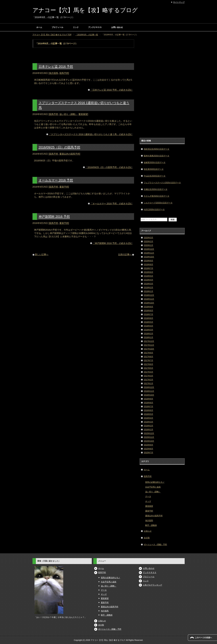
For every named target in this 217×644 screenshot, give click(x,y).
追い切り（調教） (68, 114)
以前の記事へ (125, 254)
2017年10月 (149, 349)
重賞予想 (64, 187)
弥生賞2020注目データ (154, 169)
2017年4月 (148, 372)
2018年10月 (149, 303)
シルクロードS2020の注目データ (158, 203)
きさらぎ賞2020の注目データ (157, 196)
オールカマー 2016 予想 (56, 180)
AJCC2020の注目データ (154, 209)
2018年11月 (149, 299)
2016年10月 (149, 395)
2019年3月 (148, 284)
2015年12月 (149, 433)
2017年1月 (148, 383)
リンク (76, 27)
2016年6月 (148, 410)
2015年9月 (148, 445)
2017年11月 (149, 345)
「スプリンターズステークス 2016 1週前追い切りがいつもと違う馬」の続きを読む (91, 134)
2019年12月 (149, 249)
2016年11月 (149, 391)
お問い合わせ (117, 27)
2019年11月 (149, 253)
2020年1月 (148, 245)
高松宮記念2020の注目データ (157, 149)
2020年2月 (148, 241)
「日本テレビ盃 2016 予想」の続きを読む (111, 90)
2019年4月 (148, 280)
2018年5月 (148, 322)
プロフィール (57, 27)
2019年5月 (148, 276)
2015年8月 (148, 449)
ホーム (39, 27)
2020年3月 (148, 238)
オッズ (148, 501)
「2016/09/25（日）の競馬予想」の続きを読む (109, 167)
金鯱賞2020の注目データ (155, 162)
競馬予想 (64, 73)
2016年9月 (148, 399)
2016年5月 (148, 414)
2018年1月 (148, 337)
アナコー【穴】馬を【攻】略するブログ (85, 10)
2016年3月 (148, 422)
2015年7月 (148, 453)
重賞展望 (83, 114)
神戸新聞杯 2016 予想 (54, 217)
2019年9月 (148, 261)
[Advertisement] (162, 87)
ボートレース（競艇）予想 (155, 545)
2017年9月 (148, 353)
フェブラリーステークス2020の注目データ (162, 183)
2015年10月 (149, 441)
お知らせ (148, 531)
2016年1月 (148, 430)
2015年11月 (149, 437)
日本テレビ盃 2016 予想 (56, 67)
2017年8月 (148, 357)
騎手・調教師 (151, 525)
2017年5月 (148, 368)
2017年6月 (148, 364)
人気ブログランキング (152, 585)
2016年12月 (149, 387)
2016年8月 (148, 403)
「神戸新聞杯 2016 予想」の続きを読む (113, 243)
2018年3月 (148, 330)
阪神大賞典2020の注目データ (157, 156)
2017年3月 (148, 376)
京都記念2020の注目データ (156, 189)
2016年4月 (148, 418)
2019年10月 (149, 257)
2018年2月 (148, 334)
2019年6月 (148, 272)
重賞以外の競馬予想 (70, 154)
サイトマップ (179, 2)
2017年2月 (148, 380)
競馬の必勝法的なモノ (155, 482)
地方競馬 (54, 73)
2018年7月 (148, 314)
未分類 (147, 538)
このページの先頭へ (203, 638)
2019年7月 (148, 268)
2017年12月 (149, 341)
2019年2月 (148, 288)
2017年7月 (148, 360)
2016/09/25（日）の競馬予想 (59, 147)
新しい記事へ (42, 254)
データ (148, 497)
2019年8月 (148, 265)
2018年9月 (148, 307)
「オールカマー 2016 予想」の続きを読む (111, 204)
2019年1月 (148, 291)
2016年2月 (148, 426)
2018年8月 (148, 311)
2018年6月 (148, 318)
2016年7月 (148, 407)
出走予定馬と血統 (153, 487)
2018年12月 (149, 295)
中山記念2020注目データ (155, 176)
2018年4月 (148, 326)
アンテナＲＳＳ (95, 27)
